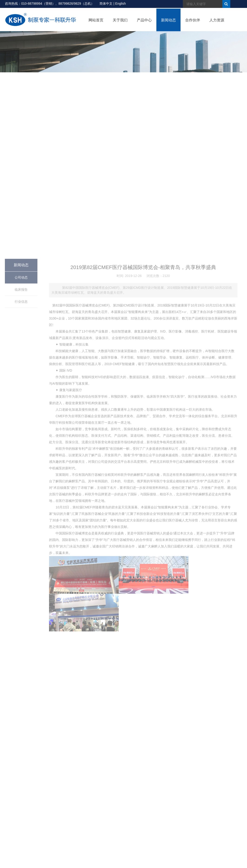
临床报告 (21, 467)
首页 (206, 84)
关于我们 (120, 23)
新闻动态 (168, 23)
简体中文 (106, 4)
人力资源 (217, 23)
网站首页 (96, 23)
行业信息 (21, 480)
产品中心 (144, 23)
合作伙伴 (193, 23)
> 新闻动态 (218, 84)
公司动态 (21, 455)
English (121, 4)
